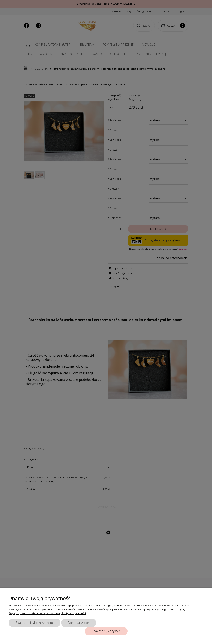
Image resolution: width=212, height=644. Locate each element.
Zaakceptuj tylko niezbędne (35, 623)
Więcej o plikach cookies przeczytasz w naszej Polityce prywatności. (47, 613)
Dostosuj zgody (79, 623)
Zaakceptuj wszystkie (106, 631)
